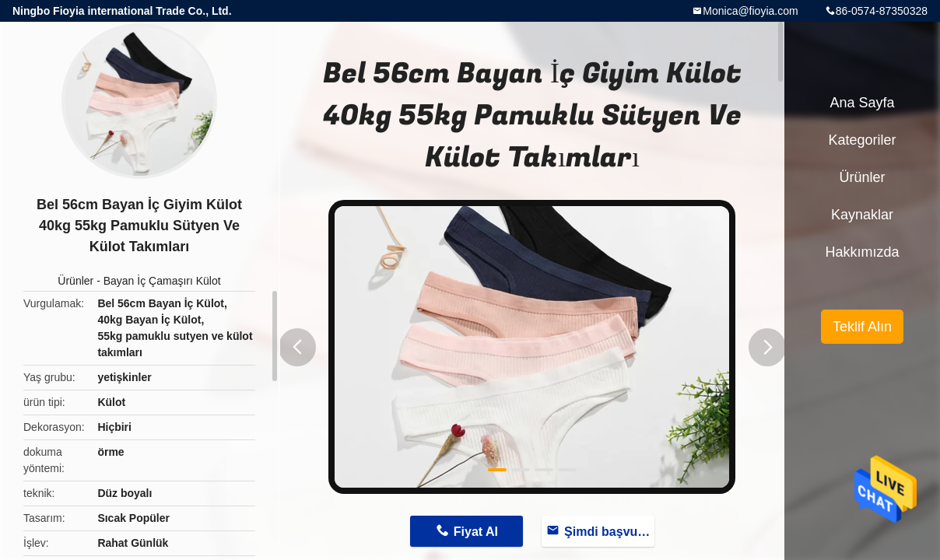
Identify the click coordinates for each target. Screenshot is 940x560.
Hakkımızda (862, 252)
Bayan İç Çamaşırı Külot (162, 281)
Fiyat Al (476, 532)
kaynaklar (862, 215)
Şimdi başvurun (609, 532)
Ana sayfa (862, 103)
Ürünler (75, 281)
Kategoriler (862, 140)
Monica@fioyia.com (750, 11)
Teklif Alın (862, 327)
